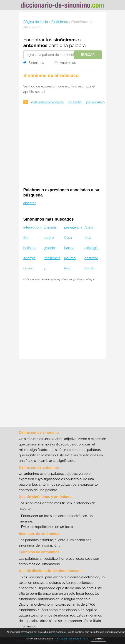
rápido (28, 268)
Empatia (50, 227)
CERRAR (98, 639)
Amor (89, 227)
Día (26, 238)
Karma (69, 248)
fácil (67, 268)
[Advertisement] (63, 147)
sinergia (30, 258)
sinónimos (65, 40)
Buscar (88, 55)
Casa (68, 238)
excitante (57, 102)
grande (49, 248)
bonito (90, 268)
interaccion (32, 227)
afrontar (30, 203)
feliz (88, 238)
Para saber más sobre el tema (71, 639)
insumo (70, 258)
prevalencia (73, 227)
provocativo (95, 102)
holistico (30, 248)
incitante (75, 102)
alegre (49, 238)
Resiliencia (52, 258)
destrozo (91, 258)
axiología (92, 248)
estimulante (41, 102)
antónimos (35, 45)
